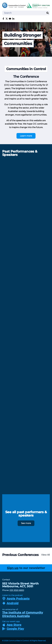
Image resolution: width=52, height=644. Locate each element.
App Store (12, 625)
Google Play (13, 629)
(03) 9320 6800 (17, 590)
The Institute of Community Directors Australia (23, 614)
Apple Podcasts (16, 599)
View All (45, 555)
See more (26, 523)
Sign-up (13, 568)
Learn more (26, 136)
